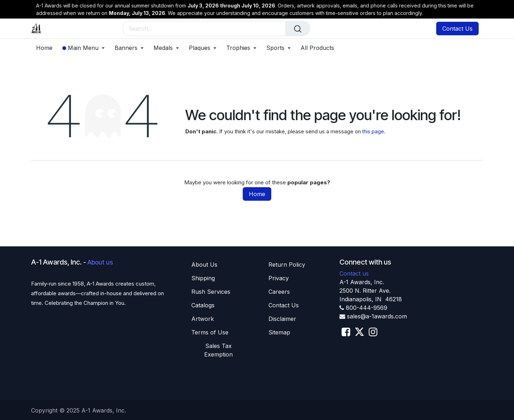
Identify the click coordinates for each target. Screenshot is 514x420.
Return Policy (287, 265)
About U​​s (204, 265)
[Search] (298, 29)
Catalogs (203, 305)
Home (257, 194)
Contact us (354, 273)
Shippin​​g (203, 278)
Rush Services (211, 292)
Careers (279, 292)
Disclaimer (282, 319)
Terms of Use (210, 332)
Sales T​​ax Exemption (218, 350)
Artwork (203, 319)
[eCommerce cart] (397, 29)
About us (100, 262)
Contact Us (457, 29)
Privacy (279, 278)
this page (373, 131)
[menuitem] (47, 48)
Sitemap (279, 332)
